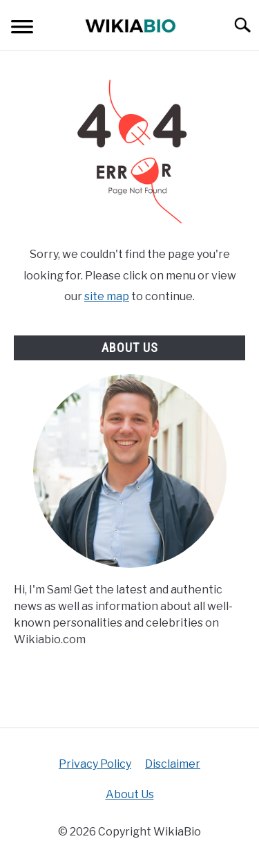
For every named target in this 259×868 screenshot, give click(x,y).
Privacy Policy (95, 764)
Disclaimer (173, 764)
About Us (130, 794)
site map (107, 296)
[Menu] (22, 29)
